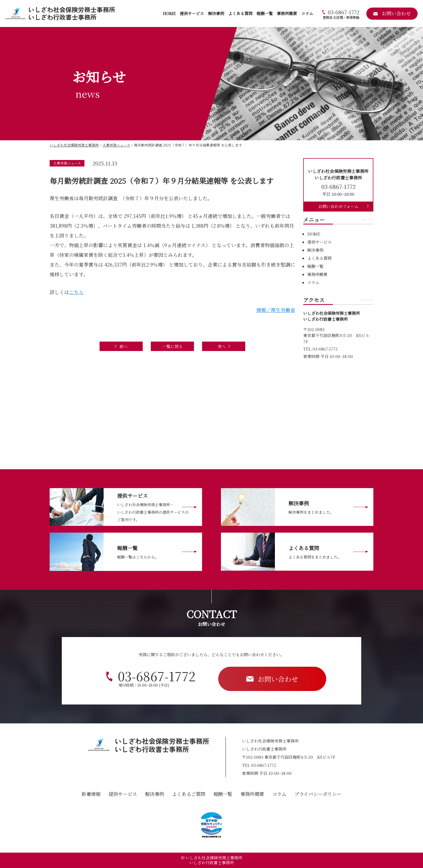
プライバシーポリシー (318, 794)
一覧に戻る (173, 346)
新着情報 (91, 794)
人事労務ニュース (67, 163)
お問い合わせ (278, 679)
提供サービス (192, 13)
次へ (221, 346)
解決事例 (216, 13)
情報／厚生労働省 (276, 310)
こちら (76, 292)
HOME (169, 13)
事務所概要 (287, 13)
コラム (307, 13)
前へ (124, 346)
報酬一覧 (265, 13)
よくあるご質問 (189, 794)
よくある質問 (240, 13)
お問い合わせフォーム (338, 206)
